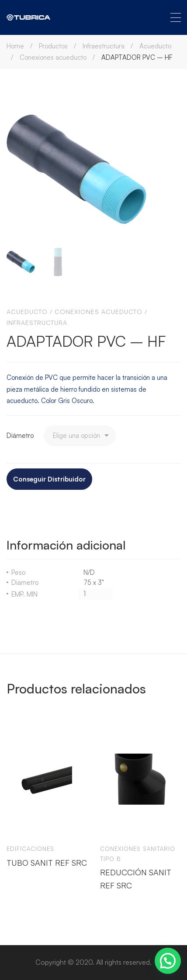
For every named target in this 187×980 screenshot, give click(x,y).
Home (15, 46)
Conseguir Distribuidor (49, 479)
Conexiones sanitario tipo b (138, 854)
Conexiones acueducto (53, 57)
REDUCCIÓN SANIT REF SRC (136, 879)
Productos (53, 46)
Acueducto (155, 46)
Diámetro (20, 435)
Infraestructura (104, 46)
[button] (168, 961)
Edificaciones (30, 849)
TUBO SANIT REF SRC (47, 863)
